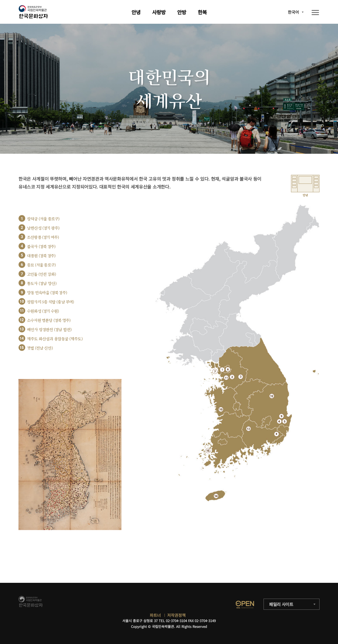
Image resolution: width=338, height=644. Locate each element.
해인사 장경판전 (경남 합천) (49, 330)
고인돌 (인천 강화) (41, 274)
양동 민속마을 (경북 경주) (47, 293)
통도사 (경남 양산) (42, 284)
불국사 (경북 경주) (41, 247)
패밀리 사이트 (281, 604)
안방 (182, 12)
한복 (202, 12)
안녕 (136, 12)
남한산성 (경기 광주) (43, 228)
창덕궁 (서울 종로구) (43, 219)
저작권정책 (176, 615)
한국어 (293, 12)
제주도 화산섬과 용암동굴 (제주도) (55, 339)
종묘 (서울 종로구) (41, 265)
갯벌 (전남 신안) (40, 348)
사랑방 (159, 12)
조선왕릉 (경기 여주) (43, 237)
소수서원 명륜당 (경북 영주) (49, 321)
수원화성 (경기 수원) (43, 311)
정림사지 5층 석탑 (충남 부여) (51, 302)
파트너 (155, 615)
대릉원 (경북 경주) (41, 256)
